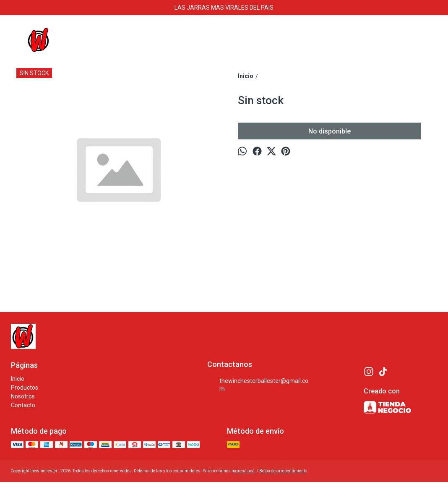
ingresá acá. (244, 471)
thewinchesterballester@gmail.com (258, 385)
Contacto (23, 405)
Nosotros (23, 396)
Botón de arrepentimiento (283, 471)
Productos (25, 388)
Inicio (18, 379)
